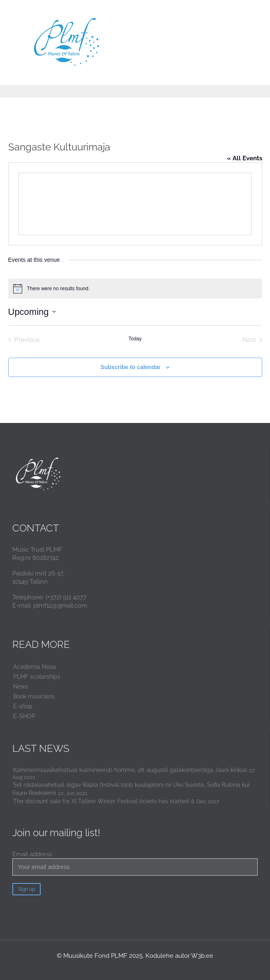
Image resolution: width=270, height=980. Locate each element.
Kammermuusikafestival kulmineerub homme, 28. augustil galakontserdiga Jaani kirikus (130, 770)
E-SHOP (24, 716)
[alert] (135, 289)
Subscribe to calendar (130, 367)
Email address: (135, 863)
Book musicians (34, 696)
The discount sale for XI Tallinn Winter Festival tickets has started (101, 801)
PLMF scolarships (37, 677)
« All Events (245, 158)
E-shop (23, 706)
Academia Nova (35, 667)
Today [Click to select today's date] (135, 339)
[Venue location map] (135, 204)
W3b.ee (202, 956)
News (21, 686)
